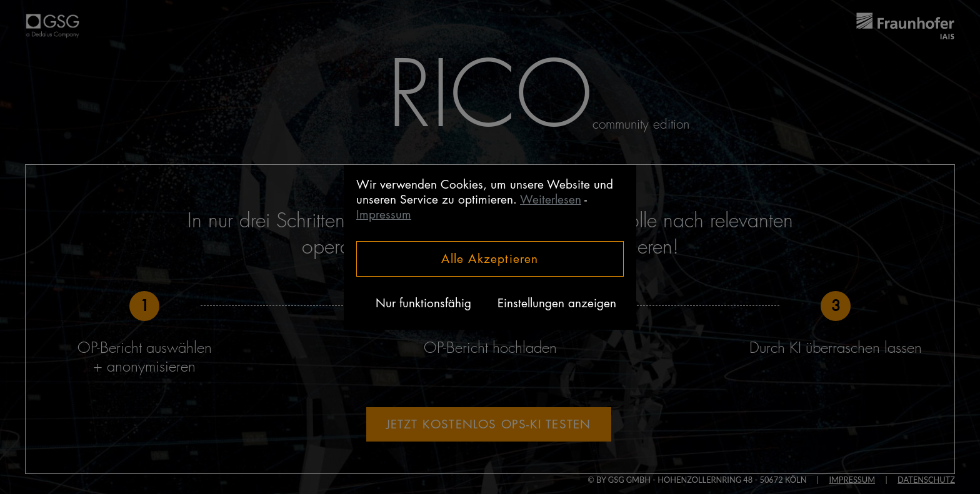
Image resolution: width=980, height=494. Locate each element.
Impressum (384, 215)
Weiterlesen (551, 200)
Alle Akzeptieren (490, 259)
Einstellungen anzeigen (557, 303)
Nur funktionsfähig (423, 303)
